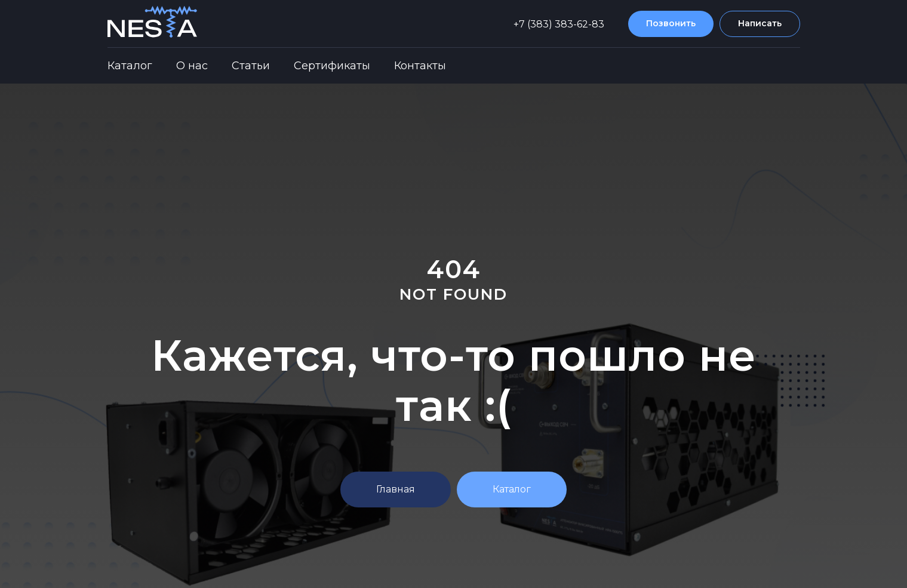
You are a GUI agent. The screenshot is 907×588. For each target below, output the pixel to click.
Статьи (251, 66)
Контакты (420, 66)
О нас (192, 66)
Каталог (130, 66)
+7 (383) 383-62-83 (559, 24)
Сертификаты (332, 66)
